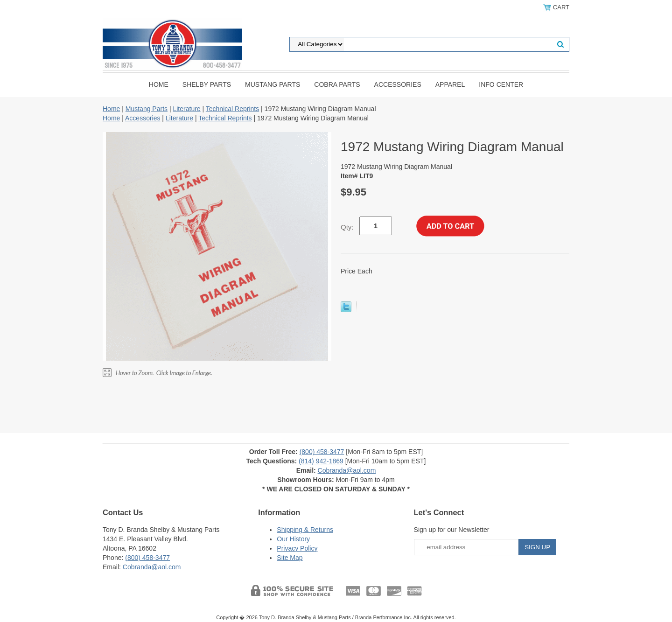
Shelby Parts (207, 84)
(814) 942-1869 (321, 461)
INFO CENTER (501, 84)
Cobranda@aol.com (347, 470)
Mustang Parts (273, 84)
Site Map (290, 558)
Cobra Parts (337, 84)
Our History (293, 539)
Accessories (398, 84)
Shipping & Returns (305, 530)
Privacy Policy (297, 548)
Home (159, 84)
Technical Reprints (232, 109)
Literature (186, 109)
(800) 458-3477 (322, 452)
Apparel (450, 84)
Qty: (347, 227)
